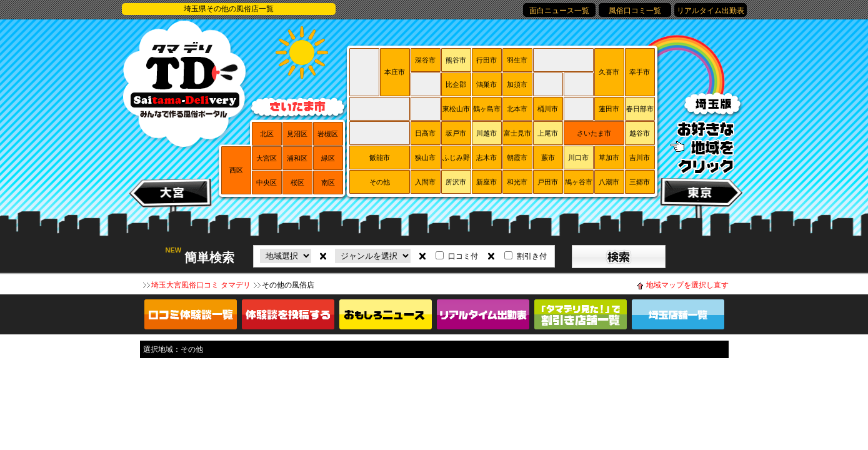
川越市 (486, 133)
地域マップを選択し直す (687, 285)
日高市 (425, 133)
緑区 (328, 158)
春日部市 (640, 109)
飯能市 (380, 157)
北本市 (517, 109)
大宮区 (267, 158)
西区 (236, 170)
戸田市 (548, 182)
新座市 (486, 182)
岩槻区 (328, 134)
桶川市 (548, 109)
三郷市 (640, 182)
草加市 (609, 157)
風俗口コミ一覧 (635, 11)
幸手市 (640, 72)
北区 (267, 134)
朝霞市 (517, 157)
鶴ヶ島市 (487, 109)
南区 (328, 182)
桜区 (297, 182)
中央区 (267, 182)
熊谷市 (456, 60)
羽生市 (517, 60)
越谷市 (640, 133)
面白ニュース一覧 (559, 11)
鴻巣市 (486, 84)
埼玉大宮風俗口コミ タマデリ (201, 285)
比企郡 (456, 84)
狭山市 (425, 157)
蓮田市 (609, 109)
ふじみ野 (456, 157)
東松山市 (456, 109)
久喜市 (609, 72)
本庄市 (395, 72)
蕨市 (548, 157)
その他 (380, 182)
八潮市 (609, 182)
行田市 (486, 60)
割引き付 (532, 256)
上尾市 (548, 133)
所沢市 (456, 182)
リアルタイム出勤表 (711, 11)
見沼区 (297, 134)
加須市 (517, 84)
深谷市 (425, 60)
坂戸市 (456, 133)
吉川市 (640, 157)
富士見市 (517, 133)
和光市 (517, 182)
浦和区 (297, 158)
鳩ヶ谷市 (579, 182)
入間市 (425, 182)
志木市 (486, 157)
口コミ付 (463, 256)
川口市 (578, 157)
